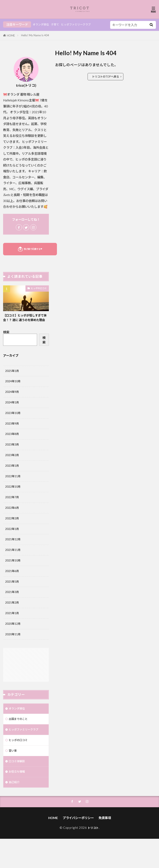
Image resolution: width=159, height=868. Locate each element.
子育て (58, 24)
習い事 (13, 777)
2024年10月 (14, 388)
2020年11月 (14, 657)
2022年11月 (14, 489)
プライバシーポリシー (78, 847)
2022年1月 (13, 545)
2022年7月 (13, 511)
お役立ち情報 (18, 799)
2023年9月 (13, 433)
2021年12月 (14, 556)
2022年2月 (13, 534)
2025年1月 (13, 376)
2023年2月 (13, 466)
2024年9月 (13, 399)
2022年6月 (13, 522)
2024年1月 (13, 410)
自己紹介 (15, 811)
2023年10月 (14, 421)
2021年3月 (13, 612)
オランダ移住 (42, 24)
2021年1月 (13, 635)
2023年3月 (13, 455)
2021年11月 (14, 567)
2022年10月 (14, 500)
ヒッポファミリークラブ (82, 24)
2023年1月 (13, 477)
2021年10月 (14, 578)
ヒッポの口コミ (39, 288)
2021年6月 (13, 590)
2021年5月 (13, 601)
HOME (11, 35)
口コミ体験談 (18, 788)
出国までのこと (20, 743)
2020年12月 (14, 646)
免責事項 (105, 847)
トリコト (93, 857)
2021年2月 (13, 623)
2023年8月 (13, 444)
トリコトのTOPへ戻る (105, 77)
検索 (6, 337)
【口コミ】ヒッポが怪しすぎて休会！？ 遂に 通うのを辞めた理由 (25, 320)
